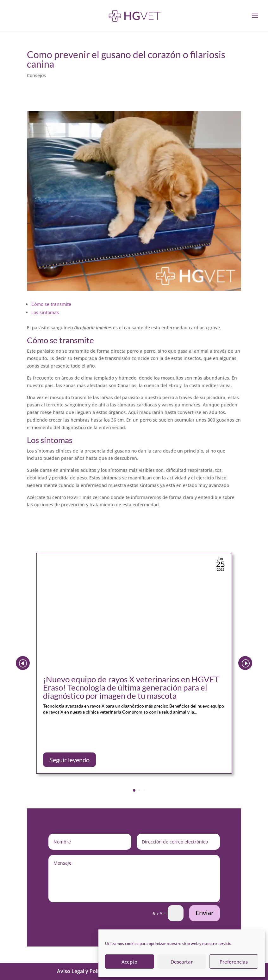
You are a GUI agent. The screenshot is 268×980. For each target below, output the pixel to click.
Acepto (129, 962)
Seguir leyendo (69, 760)
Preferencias (234, 962)
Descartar (182, 962)
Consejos (36, 75)
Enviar (205, 913)
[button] (245, 663)
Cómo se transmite (51, 304)
